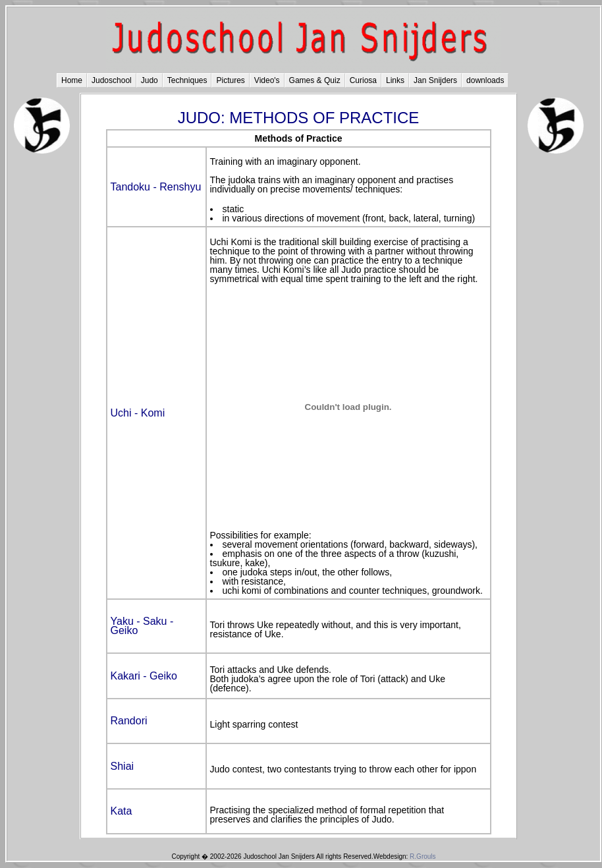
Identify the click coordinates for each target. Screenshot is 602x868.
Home (72, 80)
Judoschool (112, 80)
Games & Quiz (315, 80)
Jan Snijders (435, 80)
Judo (150, 80)
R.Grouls (423, 856)
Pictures (230, 80)
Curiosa (363, 80)
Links (395, 80)
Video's (267, 80)
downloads (485, 80)
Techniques (187, 80)
